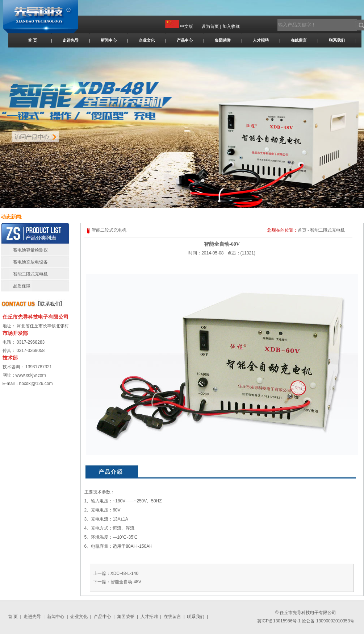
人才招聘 (261, 40)
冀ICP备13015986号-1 (279, 621)
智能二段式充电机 (30, 274)
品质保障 (22, 286)
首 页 (32, 40)
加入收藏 (231, 26)
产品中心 (185, 40)
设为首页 (210, 26)
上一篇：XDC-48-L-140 (116, 573)
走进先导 (71, 40)
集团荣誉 (223, 40)
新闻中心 (109, 40)
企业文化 (147, 40)
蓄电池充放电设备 (30, 262)
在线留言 (299, 40)
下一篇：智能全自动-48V (117, 582)
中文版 (187, 26)
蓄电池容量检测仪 (30, 250)
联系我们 (337, 40)
